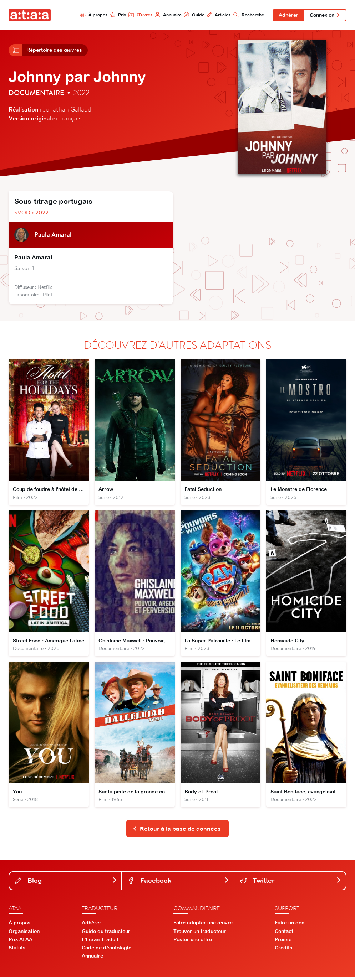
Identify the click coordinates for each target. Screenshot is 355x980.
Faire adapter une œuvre (203, 926)
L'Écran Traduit (100, 943)
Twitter (291, 884)
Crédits (284, 951)
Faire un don (290, 926)
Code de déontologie (106, 951)
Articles (217, 15)
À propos (92, 15)
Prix (116, 15)
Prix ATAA (21, 943)
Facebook (178, 884)
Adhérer (287, 15)
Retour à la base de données (177, 832)
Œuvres (139, 15)
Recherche (247, 15)
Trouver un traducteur (200, 934)
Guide (193, 15)
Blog (66, 884)
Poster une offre (193, 943)
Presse (283, 943)
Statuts (17, 951)
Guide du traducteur (106, 934)
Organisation (24, 934)
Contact (284, 934)
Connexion (325, 15)
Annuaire (166, 15)
